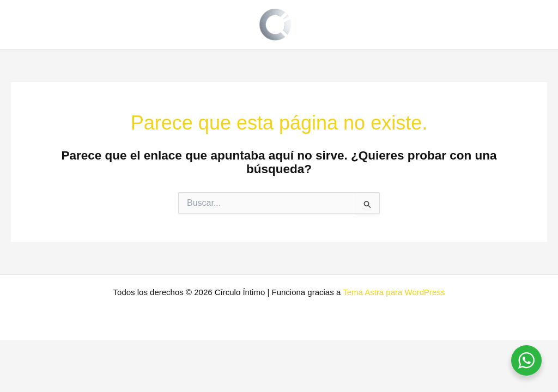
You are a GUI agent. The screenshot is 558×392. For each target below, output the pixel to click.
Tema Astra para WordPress (394, 292)
